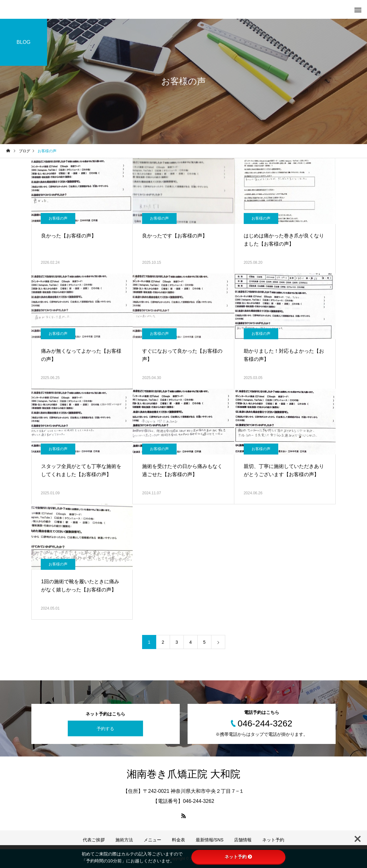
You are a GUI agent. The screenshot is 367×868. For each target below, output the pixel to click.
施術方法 (124, 840)
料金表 (178, 840)
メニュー (152, 840)
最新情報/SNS (210, 840)
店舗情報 (243, 840)
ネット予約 (273, 840)
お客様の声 (58, 218)
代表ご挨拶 (94, 840)
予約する (105, 729)
